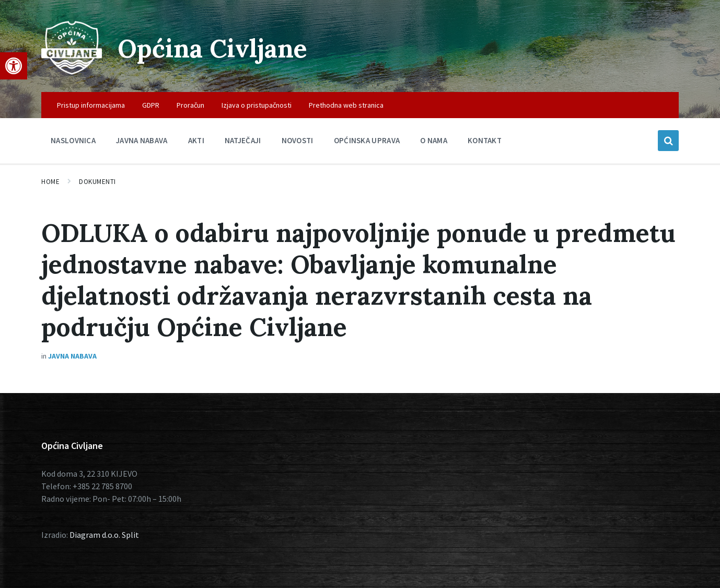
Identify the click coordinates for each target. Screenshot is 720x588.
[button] (14, 66)
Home (50, 182)
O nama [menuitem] (434, 140)
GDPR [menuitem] (151, 105)
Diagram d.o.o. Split (104, 535)
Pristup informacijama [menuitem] (91, 105)
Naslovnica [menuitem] (73, 140)
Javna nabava (72, 356)
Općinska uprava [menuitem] (367, 140)
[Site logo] (72, 72)
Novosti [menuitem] (298, 140)
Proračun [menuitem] (190, 105)
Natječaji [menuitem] (243, 140)
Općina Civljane (212, 48)
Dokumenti (97, 182)
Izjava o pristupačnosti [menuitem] (257, 105)
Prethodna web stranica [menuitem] (346, 105)
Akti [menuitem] (196, 140)
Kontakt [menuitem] (485, 140)
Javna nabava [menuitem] (142, 140)
